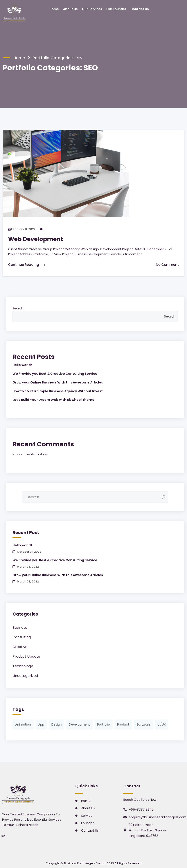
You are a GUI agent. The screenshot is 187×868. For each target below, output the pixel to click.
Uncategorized (25, 673)
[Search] (164, 495)
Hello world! (22, 364)
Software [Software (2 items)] (143, 722)
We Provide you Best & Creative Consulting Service (53, 373)
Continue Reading (27, 264)
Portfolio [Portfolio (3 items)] (104, 722)
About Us (70, 9)
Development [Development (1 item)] (79, 722)
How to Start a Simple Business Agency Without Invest (56, 390)
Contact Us (140, 9)
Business (20, 625)
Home (54, 9)
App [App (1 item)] (41, 722)
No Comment (167, 264)
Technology (23, 664)
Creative (20, 644)
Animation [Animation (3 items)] (23, 722)
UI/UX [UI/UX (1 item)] (162, 722)
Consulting (22, 635)
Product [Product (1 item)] (123, 722)
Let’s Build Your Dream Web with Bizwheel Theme (51, 398)
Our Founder (116, 9)
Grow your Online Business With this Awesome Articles (56, 381)
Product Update (26, 654)
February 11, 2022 (22, 229)
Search (18, 308)
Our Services (92, 9)
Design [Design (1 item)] (57, 722)
